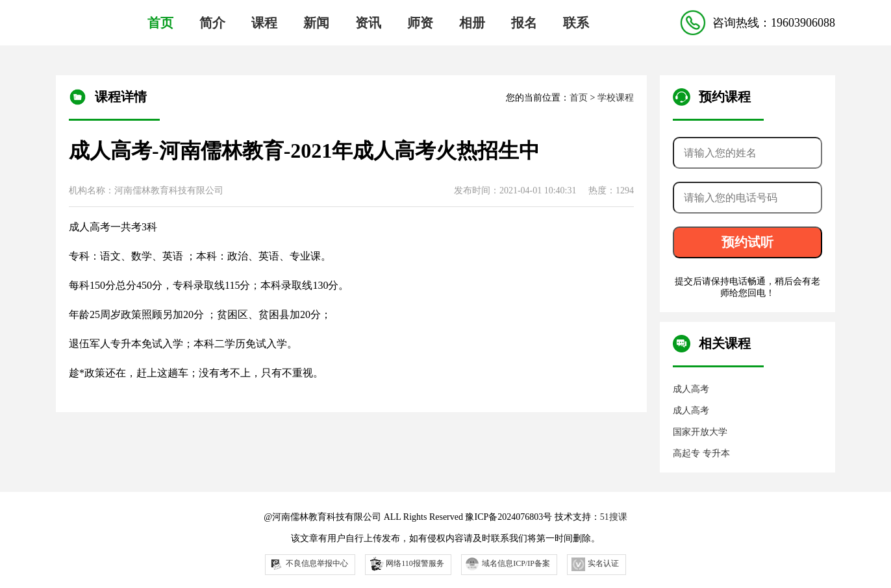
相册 (472, 23)
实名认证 (595, 564)
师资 (420, 23)
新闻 (316, 23)
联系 (576, 23)
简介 (212, 23)
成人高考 (691, 389)
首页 (160, 23)
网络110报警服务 (406, 563)
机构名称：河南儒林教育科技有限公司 (146, 190)
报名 (524, 23)
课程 (264, 23)
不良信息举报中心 (309, 564)
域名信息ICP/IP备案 (508, 564)
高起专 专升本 (701, 453)
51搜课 (614, 517)
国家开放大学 (700, 432)
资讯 (368, 23)
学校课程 (616, 98)
